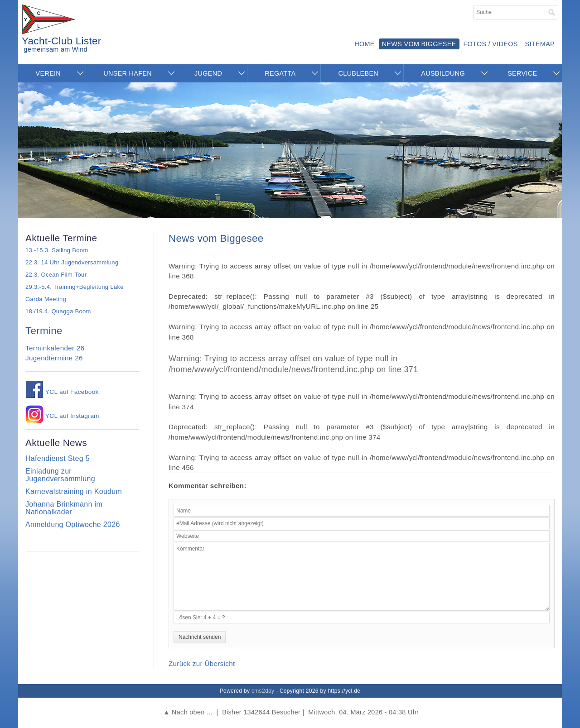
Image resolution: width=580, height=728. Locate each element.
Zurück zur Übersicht (202, 663)
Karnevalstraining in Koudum (74, 491)
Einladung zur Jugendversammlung (60, 475)
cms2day (263, 691)
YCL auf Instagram (62, 416)
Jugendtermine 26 (54, 358)
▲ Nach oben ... (188, 712)
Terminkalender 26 (55, 348)
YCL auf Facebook (62, 392)
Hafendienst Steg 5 (58, 458)
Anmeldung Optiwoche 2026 (73, 524)
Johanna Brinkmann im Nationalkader (64, 508)
